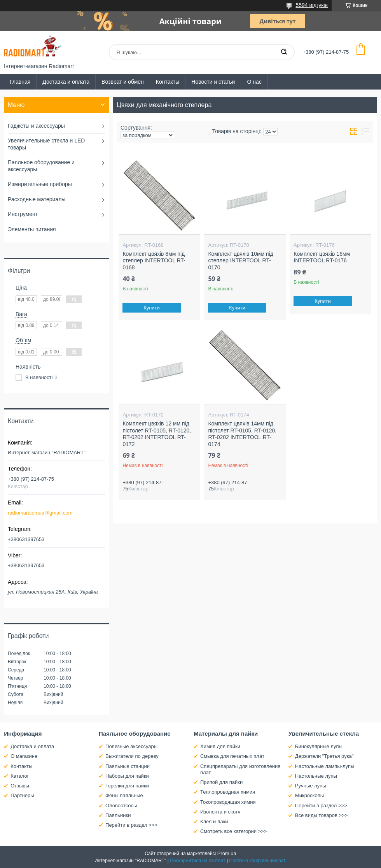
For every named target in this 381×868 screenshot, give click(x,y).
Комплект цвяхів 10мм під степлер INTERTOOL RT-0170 (241, 261)
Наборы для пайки (127, 776)
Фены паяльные (124, 795)
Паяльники (118, 815)
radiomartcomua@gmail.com (40, 513)
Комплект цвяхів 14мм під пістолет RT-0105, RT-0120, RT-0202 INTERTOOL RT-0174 (242, 434)
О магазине (24, 756)
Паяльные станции (128, 766)
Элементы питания (32, 229)
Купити (152, 308)
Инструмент (23, 214)
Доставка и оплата (66, 82)
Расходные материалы (37, 199)
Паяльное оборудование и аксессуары (41, 166)
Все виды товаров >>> (322, 815)
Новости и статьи (213, 82)
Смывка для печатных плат (232, 756)
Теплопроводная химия (228, 792)
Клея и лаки (214, 821)
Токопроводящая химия (228, 802)
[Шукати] (284, 52)
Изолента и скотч (220, 812)
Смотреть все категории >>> (233, 831)
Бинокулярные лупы (319, 746)
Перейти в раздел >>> (131, 825)
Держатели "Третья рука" (324, 756)
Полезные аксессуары (131, 746)
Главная (20, 82)
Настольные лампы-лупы (325, 766)
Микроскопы (309, 795)
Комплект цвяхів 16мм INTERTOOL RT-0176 (322, 257)
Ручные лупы (311, 786)
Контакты (168, 82)
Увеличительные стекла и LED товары (46, 144)
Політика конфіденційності (258, 861)
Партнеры (22, 795)
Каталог (20, 776)
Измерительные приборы (40, 184)
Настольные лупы (316, 776)
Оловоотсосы (121, 806)
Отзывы (20, 786)
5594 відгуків (312, 5)
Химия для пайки (220, 746)
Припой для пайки (221, 782)
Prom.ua (227, 853)
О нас (254, 82)
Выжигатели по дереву (132, 756)
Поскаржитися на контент (197, 861)
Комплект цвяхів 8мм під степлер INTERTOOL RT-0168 (154, 261)
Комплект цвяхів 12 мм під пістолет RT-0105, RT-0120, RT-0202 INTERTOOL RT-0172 (157, 434)
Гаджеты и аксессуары (36, 126)
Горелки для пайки (127, 786)
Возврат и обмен (123, 82)
